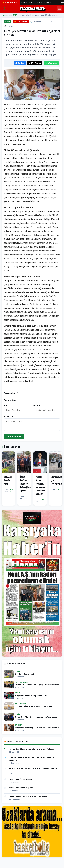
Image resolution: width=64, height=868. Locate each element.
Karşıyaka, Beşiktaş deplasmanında (31, 696)
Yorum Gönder (14, 436)
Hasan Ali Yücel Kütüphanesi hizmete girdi (34, 706)
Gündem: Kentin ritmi (24, 674)
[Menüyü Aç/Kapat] (59, 9)
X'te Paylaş (35, 63)
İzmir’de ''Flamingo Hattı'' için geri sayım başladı (37, 685)
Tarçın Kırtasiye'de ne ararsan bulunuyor (28, 796)
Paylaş (20, 63)
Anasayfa (7, 15)
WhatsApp (51, 63)
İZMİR (15, 15)
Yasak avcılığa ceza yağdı (21, 779)
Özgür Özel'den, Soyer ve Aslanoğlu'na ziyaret (36, 717)
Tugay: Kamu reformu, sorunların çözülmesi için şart (35, 2)
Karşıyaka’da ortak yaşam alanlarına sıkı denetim (37, 728)
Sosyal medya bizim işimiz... (22, 788)
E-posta (36, 405)
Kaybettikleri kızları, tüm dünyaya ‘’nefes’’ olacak (32, 749)
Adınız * (7, 405)
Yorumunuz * (9, 416)
